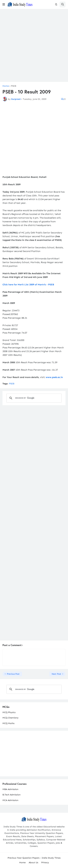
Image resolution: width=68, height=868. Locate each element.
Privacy (45, 863)
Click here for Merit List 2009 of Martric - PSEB (28, 285)
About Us (33, 863)
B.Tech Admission (11, 795)
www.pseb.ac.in (54, 377)
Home (6, 86)
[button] (4, 4)
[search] (34, 398)
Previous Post (13, 674)
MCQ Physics (9, 712)
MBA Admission (10, 789)
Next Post (56, 674)
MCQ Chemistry (10, 718)
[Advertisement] (34, 45)
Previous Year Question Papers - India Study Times (34, 858)
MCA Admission (10, 800)
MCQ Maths (8, 723)
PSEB (14, 86)
